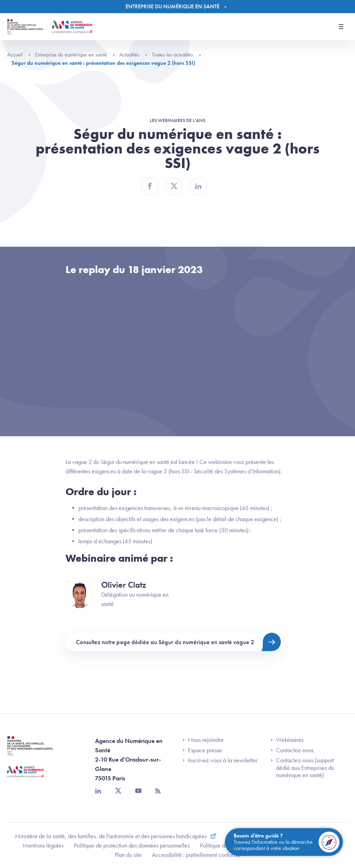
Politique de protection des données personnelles (132, 845)
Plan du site (128, 855)
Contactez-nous (292, 750)
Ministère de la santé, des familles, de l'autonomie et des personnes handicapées (111, 836)
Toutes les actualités (176, 55)
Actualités (133, 55)
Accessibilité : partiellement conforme (196, 855)
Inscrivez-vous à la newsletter (220, 760)
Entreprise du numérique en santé (75, 55)
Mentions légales (43, 845)
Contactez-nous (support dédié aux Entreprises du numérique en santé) (302, 768)
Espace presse (202, 750)
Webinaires (287, 740)
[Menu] (178, 7)
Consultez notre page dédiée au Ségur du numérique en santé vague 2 (165, 642)
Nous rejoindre (203, 740)
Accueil (19, 55)
